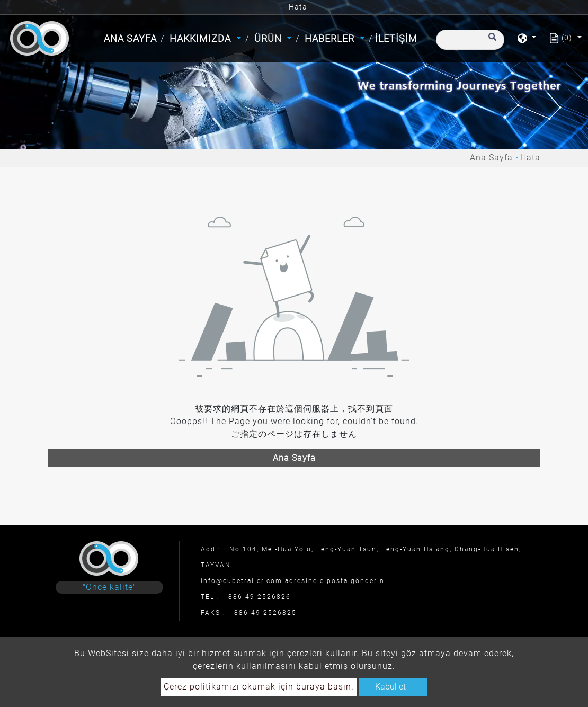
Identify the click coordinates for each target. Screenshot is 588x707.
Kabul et (390, 687)
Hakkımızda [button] (202, 38)
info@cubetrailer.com (242, 581)
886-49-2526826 (260, 597)
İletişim (396, 38)
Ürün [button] (269, 38)
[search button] (491, 42)
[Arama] (470, 40)
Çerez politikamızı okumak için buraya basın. (259, 687)
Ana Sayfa (132, 37)
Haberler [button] (331, 38)
